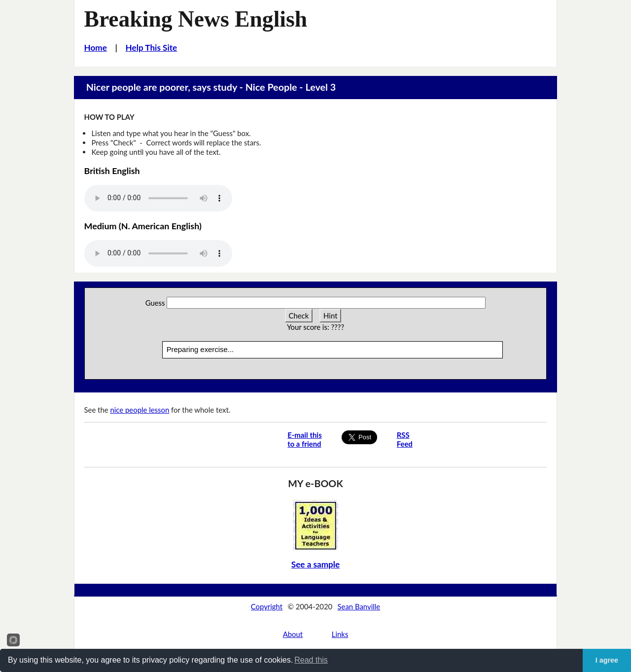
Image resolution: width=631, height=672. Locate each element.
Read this (311, 660)
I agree (607, 660)
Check (299, 316)
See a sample (315, 564)
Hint (330, 316)
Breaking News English (196, 19)
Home (96, 48)
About (293, 634)
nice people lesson (140, 410)
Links (340, 634)
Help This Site (152, 48)
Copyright (267, 606)
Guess (155, 303)
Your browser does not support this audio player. (158, 198)
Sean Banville (359, 606)
